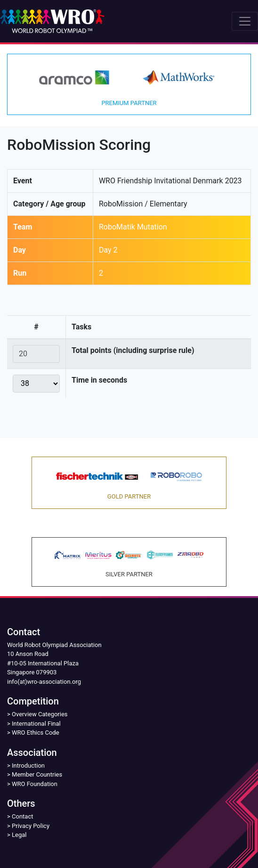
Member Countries (37, 774)
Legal (19, 835)
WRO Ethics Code (36, 733)
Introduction (28, 766)
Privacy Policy (31, 826)
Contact (22, 816)
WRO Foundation (35, 784)
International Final (36, 724)
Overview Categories (40, 714)
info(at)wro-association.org (44, 682)
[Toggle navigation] (245, 21)
